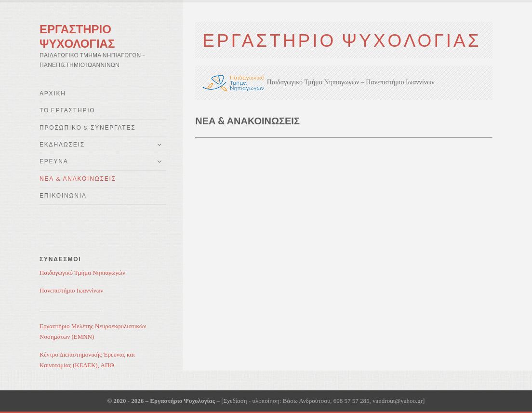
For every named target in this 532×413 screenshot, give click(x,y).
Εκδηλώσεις (62, 144)
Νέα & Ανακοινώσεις (78, 179)
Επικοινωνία (63, 195)
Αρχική (53, 93)
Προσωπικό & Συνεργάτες (87, 127)
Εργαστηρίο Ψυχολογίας (77, 36)
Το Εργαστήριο (67, 110)
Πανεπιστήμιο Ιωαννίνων (71, 290)
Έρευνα (54, 161)
